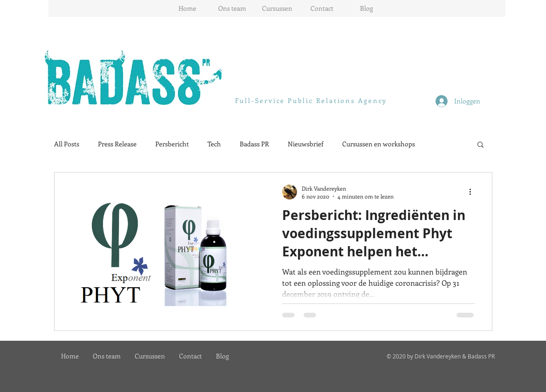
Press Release (117, 144)
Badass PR (254, 144)
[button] (480, 145)
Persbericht (172, 144)
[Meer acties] (474, 192)
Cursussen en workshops (379, 144)
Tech (214, 144)
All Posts (67, 144)
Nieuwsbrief (306, 144)
